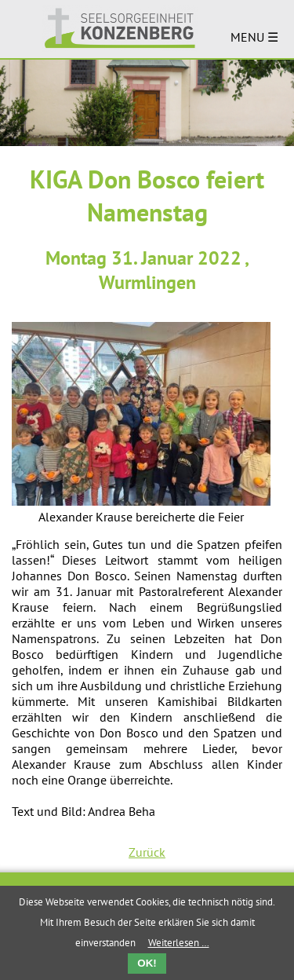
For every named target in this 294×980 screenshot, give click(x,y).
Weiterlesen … (179, 943)
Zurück (147, 852)
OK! (147, 963)
